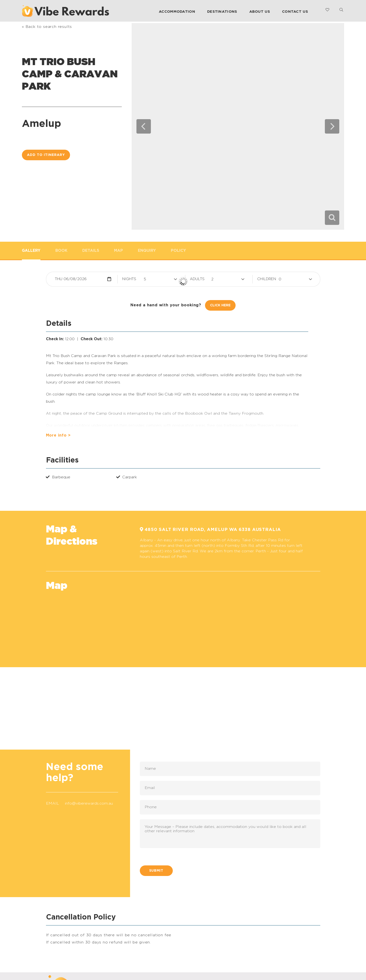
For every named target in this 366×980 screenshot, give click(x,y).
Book (61, 251)
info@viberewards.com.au (89, 803)
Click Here (220, 305)
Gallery (31, 251)
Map (119, 251)
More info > (58, 435)
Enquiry (147, 251)
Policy (178, 251)
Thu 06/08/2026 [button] (71, 279)
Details (91, 251)
